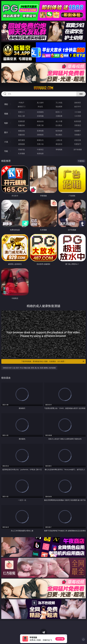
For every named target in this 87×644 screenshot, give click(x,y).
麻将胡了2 (21, 107)
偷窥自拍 (21, 131)
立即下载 (60, 639)
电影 (6, 123)
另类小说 (40, 144)
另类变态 (78, 125)
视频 (6, 114)
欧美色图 (59, 131)
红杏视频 (21, 153)
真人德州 (40, 103)
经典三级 (40, 125)
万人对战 (59, 103)
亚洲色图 (40, 131)
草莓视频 (59, 149)
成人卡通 (59, 121)
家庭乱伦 (40, 140)
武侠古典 (78, 140)
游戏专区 (78, 103)
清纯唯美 (40, 135)
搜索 (81, 94)
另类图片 (78, 135)
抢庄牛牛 (78, 107)
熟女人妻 (21, 116)
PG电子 (22, 103)
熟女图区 (59, 135)
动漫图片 (78, 131)
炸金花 (40, 107)
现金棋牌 (59, 107)
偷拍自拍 (40, 121)
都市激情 (21, 140)
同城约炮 (21, 149)
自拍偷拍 (40, 112)
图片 (6, 132)
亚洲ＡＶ (21, 112)
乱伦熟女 (59, 125)
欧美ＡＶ (59, 112)
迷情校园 (21, 144)
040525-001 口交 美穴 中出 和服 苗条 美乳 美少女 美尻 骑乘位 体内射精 (29, 368)
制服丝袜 (21, 125)
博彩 (6, 104)
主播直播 (59, 116)
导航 (6, 151)
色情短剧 (40, 153)
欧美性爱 (78, 121)
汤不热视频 (78, 149)
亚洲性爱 (21, 121)
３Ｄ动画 (78, 112)
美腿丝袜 (21, 135)
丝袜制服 (40, 116)
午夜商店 (40, 149)
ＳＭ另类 (78, 116)
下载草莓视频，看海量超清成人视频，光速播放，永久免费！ (53, 361)
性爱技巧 (78, 144)
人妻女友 (59, 140)
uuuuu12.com (43, 88)
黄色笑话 (59, 144)
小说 (6, 142)
